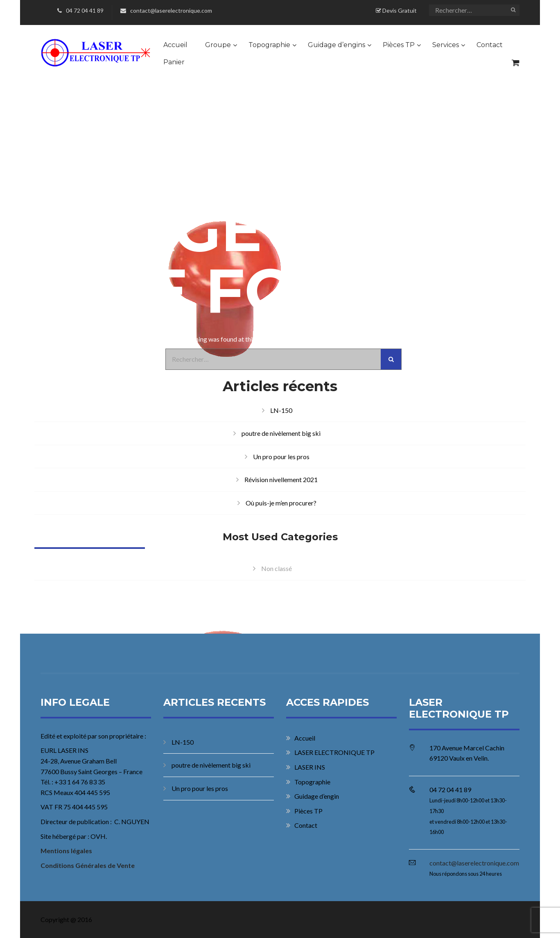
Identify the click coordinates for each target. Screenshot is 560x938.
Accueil (175, 45)
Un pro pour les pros (281, 457)
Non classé (277, 568)
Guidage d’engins (336, 45)
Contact (490, 45)
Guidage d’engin (317, 796)
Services (446, 45)
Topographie (269, 45)
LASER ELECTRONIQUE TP (334, 752)
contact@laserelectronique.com (166, 10)
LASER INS (310, 767)
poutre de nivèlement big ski (281, 433)
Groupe (218, 45)
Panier (174, 62)
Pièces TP (399, 45)
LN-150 (281, 410)
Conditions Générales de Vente (88, 865)
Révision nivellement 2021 (281, 479)
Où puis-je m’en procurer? (281, 503)
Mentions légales (66, 851)
